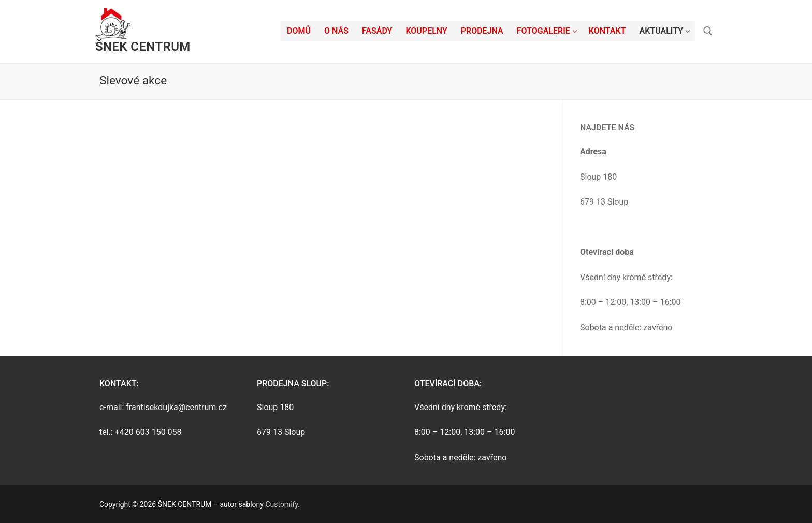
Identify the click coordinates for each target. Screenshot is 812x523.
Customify (281, 504)
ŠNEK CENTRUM (143, 47)
